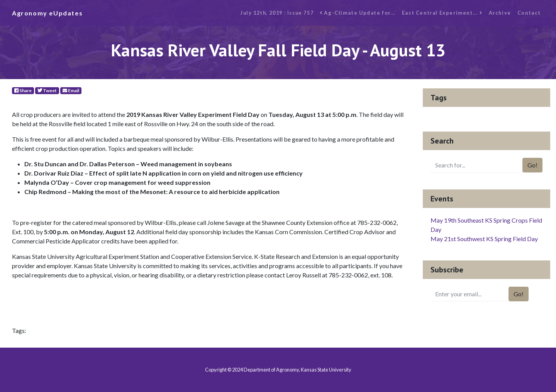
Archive (500, 13)
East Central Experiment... (442, 13)
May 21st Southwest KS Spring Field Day (484, 239)
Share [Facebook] (23, 90)
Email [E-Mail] (71, 90)
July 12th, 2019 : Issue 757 (277, 13)
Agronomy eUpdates (47, 13)
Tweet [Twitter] (47, 90)
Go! (532, 165)
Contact (529, 13)
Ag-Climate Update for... (358, 13)
